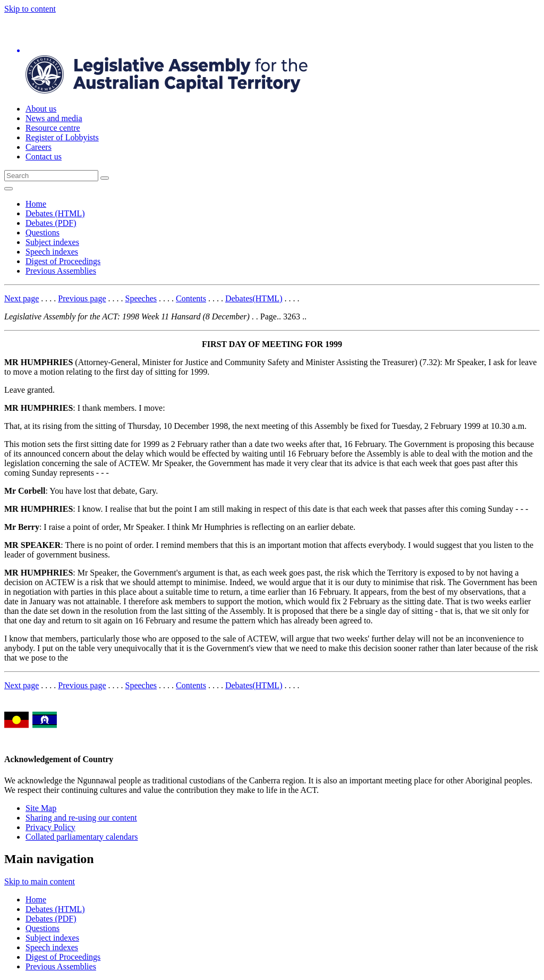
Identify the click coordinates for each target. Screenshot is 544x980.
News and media (54, 118)
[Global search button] (105, 178)
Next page (22, 298)
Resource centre (53, 128)
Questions (42, 233)
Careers (39, 147)
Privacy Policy (50, 827)
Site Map (41, 808)
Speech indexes (52, 252)
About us (41, 109)
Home (36, 204)
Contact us (44, 157)
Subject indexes (52, 242)
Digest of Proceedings (63, 261)
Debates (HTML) (55, 213)
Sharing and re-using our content (81, 818)
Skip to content (30, 9)
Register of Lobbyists (62, 137)
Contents (191, 298)
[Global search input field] (51, 176)
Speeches (141, 298)
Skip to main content (40, 881)
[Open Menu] (8, 189)
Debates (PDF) (51, 223)
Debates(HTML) (254, 298)
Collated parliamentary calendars (82, 837)
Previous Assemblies (61, 271)
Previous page (82, 298)
